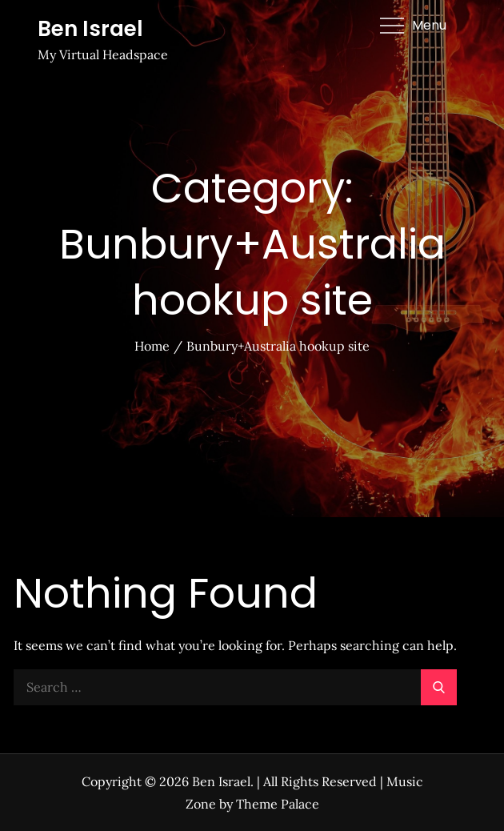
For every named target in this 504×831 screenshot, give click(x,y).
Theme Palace (278, 804)
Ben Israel (90, 29)
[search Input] (235, 687)
